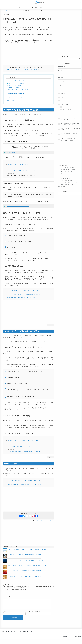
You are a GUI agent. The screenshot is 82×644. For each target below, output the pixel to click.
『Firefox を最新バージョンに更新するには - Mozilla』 (21, 170)
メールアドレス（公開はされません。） (36, 614)
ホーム (3, 7)
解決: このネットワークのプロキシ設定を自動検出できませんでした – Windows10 (28, 565)
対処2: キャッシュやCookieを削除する (17, 98)
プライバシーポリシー (6, 633)
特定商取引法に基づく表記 (28, 633)
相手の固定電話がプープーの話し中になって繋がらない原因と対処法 (24, 576)
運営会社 (19, 633)
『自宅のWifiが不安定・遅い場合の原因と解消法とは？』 (21, 298)
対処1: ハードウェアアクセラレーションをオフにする (20, 96)
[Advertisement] (29, 54)
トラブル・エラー (39, 521)
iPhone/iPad (61, 70)
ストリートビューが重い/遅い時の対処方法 (17, 94)
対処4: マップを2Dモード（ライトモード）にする (19, 89)
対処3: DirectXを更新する (14, 87)
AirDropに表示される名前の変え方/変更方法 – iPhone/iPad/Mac (71, 119)
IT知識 (40, 7)
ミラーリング (61, 81)
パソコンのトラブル (17, 7)
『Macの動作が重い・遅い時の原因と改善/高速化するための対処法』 (24, 484)
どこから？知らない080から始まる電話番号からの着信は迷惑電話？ (24, 555)
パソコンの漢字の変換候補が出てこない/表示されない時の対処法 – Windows (71, 139)
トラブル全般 (8, 7)
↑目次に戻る (50, 325)
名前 (4, 614)
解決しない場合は (11, 100)
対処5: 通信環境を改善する (14, 91)
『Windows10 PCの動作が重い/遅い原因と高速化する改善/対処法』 (23, 481)
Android (60, 74)
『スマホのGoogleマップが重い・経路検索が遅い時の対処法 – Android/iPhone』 (27, 70)
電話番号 (60, 85)
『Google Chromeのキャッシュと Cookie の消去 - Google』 (23, 441)
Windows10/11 (62, 67)
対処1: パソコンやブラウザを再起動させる (17, 83)
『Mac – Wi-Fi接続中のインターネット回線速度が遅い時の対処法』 (23, 294)
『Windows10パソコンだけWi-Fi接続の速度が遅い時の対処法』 (22, 291)
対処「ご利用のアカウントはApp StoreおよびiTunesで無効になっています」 (70, 124)
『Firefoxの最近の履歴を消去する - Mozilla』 (19, 446)
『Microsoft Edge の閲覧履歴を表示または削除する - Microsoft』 (24, 452)
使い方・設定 (35, 7)
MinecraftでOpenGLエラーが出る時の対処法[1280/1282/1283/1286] (25, 571)
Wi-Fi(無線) (61, 78)
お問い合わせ (14, 633)
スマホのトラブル (26, 7)
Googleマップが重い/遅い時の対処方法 (17, 81)
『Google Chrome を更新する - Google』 (18, 165)
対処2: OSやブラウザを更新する (15, 85)
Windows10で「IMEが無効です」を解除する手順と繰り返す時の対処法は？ (26, 560)
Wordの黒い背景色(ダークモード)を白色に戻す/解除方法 (70, 129)
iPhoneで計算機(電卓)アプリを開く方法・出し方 (71, 134)
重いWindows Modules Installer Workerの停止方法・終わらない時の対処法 (27, 549)
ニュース (63, 97)
